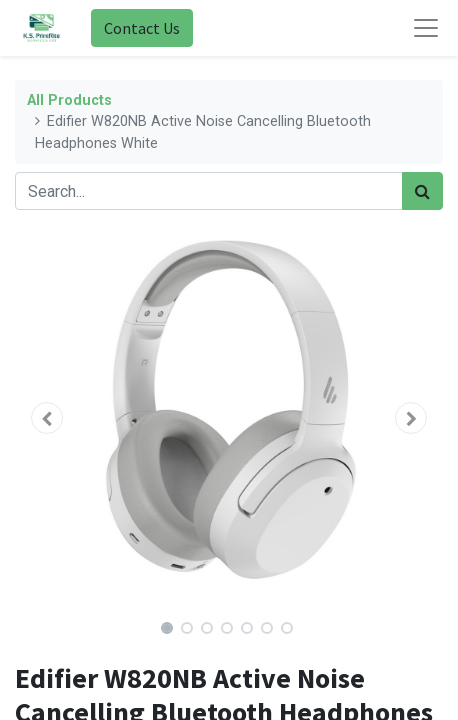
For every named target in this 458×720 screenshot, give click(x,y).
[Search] (422, 191)
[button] (47, 418)
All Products (69, 100)
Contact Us (142, 28)
